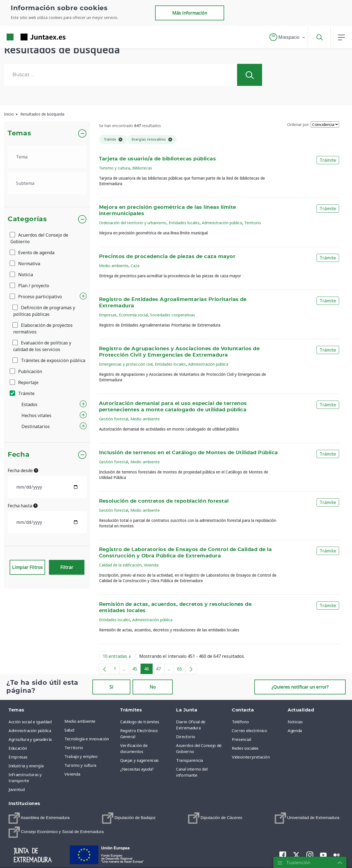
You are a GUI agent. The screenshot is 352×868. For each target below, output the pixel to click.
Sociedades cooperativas (173, 315)
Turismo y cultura (115, 168)
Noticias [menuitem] (295, 722)
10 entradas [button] (119, 657)
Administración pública (222, 223)
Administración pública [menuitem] (30, 730)
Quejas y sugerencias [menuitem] (139, 760)
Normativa (25, 264)
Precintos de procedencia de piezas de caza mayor (167, 257)
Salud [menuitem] (69, 730)
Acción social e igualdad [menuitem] (30, 722)
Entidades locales (184, 223)
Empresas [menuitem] (18, 757)
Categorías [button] (27, 219)
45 (137, 670)
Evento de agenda (32, 253)
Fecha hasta (23, 506)
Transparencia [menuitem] (189, 760)
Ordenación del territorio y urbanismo (133, 223)
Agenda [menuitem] (295, 730)
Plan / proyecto (30, 286)
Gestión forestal (114, 419)
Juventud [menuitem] (16, 789)
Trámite (23, 393)
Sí (111, 687)
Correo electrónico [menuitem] (249, 730)
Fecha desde (23, 470)
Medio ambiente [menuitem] (80, 721)
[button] (288, 37)
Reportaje (24, 382)
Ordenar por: (298, 124)
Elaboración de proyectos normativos (43, 328)
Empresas (108, 315)
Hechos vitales (36, 415)
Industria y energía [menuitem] (26, 766)
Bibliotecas (142, 168)
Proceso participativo (36, 297)
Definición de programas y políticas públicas (44, 311)
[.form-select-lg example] (47, 157)
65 (181, 670)
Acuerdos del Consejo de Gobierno (39, 238)
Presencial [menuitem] (241, 739)
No (153, 687)
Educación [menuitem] (18, 748)
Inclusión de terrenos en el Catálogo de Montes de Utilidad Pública (189, 453)
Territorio (253, 223)
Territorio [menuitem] (74, 747)
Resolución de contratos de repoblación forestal (164, 501)
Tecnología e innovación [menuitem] (87, 739)
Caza (135, 266)
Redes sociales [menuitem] (245, 748)
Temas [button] (19, 133)
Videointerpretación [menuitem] (251, 757)
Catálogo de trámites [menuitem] (140, 722)
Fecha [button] (19, 455)
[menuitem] (39, 818)
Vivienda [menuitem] (72, 774)
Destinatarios (36, 426)
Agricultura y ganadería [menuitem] (30, 739)
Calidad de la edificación (120, 565)
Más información (190, 13)
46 (148, 670)
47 (160, 670)
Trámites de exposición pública (49, 360)
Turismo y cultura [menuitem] (80, 765)
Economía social (133, 315)
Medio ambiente (114, 266)
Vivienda (151, 565)
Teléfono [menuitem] (240, 722)
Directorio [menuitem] (186, 736)
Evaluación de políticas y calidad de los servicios (42, 346)
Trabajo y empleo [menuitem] (81, 756)
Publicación (26, 371)
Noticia (22, 275)
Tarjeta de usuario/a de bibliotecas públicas (158, 159)
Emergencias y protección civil (126, 364)
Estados (29, 404)
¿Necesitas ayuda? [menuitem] (137, 769)
